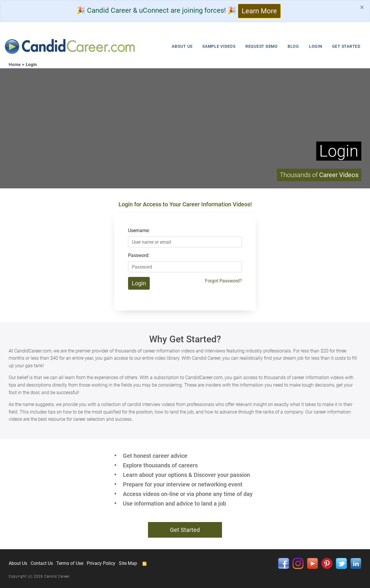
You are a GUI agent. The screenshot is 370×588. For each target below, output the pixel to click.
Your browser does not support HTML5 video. (185, 128)
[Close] (362, 7)
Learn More (259, 11)
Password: (139, 255)
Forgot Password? (223, 281)
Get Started (185, 530)
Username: (139, 230)
